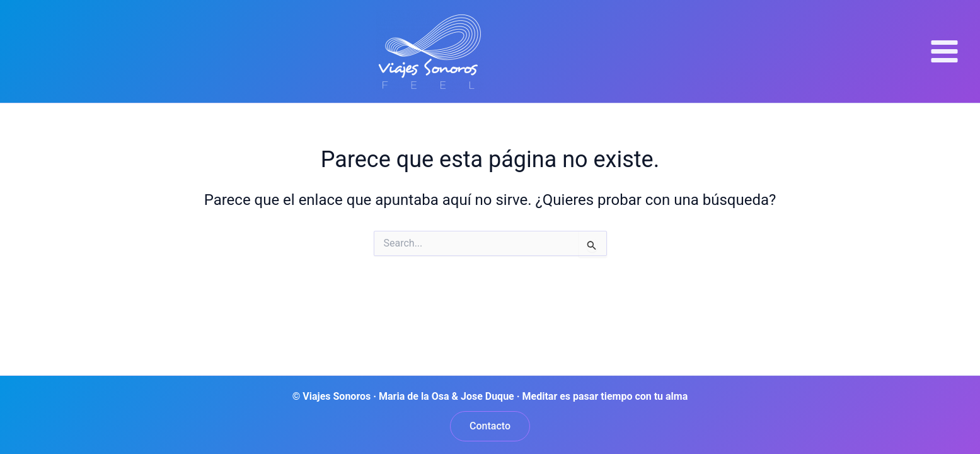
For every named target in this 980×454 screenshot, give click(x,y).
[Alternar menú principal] (944, 51)
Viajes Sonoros (549, 51)
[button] (490, 426)
